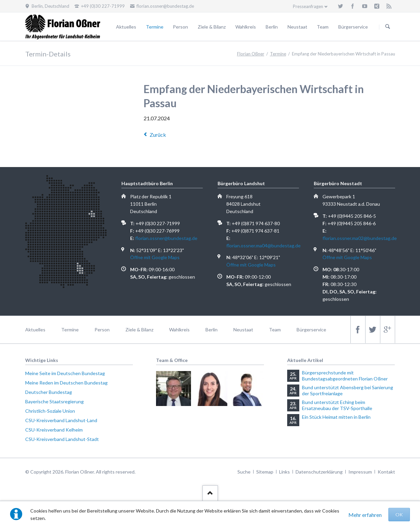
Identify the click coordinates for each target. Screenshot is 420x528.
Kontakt (386, 472)
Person (180, 27)
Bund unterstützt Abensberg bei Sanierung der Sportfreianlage (348, 390)
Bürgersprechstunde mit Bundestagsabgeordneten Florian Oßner (345, 376)
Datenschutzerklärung (319, 472)
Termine (155, 27)
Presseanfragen (308, 6)
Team (323, 27)
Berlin (272, 27)
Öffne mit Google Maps (155, 257)
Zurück (158, 135)
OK (399, 514)
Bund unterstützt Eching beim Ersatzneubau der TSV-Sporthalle (337, 405)
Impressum (360, 472)
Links (284, 472)
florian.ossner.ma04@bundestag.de (263, 246)
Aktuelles (126, 27)
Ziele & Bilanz (212, 27)
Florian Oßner (251, 54)
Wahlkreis (246, 27)
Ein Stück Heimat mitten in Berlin (336, 417)
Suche (244, 472)
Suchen (388, 27)
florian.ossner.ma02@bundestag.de (360, 238)
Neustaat (297, 27)
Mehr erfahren (365, 515)
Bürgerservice (353, 27)
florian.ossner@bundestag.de (166, 238)
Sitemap (265, 472)
